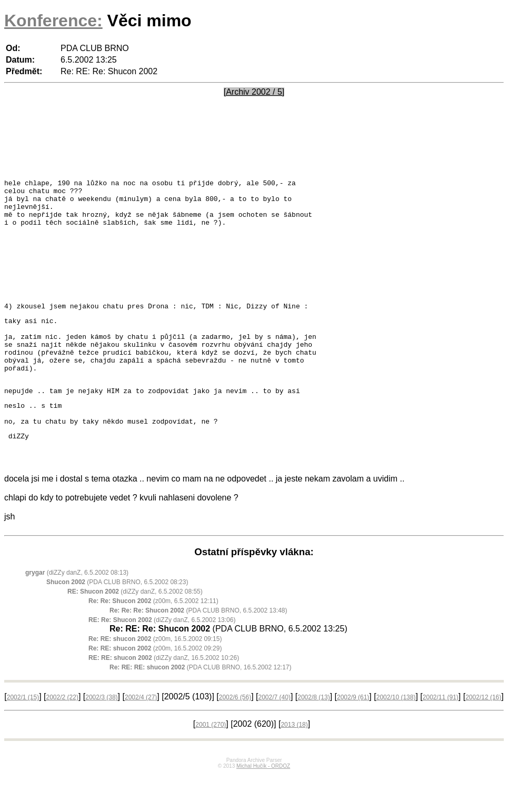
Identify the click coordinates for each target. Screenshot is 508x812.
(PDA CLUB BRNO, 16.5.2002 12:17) (200, 705)
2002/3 (101, 735)
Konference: (53, 21)
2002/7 (275, 735)
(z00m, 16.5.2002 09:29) (155, 686)
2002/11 (441, 735)
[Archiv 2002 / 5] (254, 92)
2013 (294, 763)
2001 (211, 763)
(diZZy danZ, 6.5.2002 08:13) (77, 610)
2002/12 (483, 735)
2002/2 (62, 735)
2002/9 (353, 735)
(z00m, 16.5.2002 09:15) (155, 677)
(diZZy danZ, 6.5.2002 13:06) (162, 658)
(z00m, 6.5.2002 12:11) (153, 639)
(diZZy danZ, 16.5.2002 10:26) (164, 696)
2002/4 (141, 735)
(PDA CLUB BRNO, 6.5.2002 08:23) (117, 620)
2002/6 (235, 735)
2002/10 (396, 735)
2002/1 (23, 735)
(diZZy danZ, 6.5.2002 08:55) (135, 629)
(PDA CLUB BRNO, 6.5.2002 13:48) (198, 648)
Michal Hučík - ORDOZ (263, 804)
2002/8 (313, 735)
